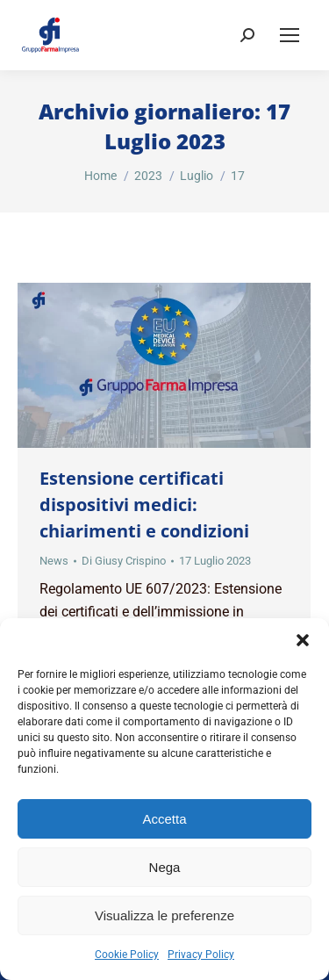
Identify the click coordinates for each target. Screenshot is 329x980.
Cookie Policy (127, 955)
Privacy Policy (201, 955)
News (54, 561)
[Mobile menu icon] (290, 35)
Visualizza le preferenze (164, 915)
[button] (303, 640)
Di (124, 561)
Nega (165, 867)
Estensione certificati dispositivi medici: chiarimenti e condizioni (144, 504)
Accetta (164, 819)
